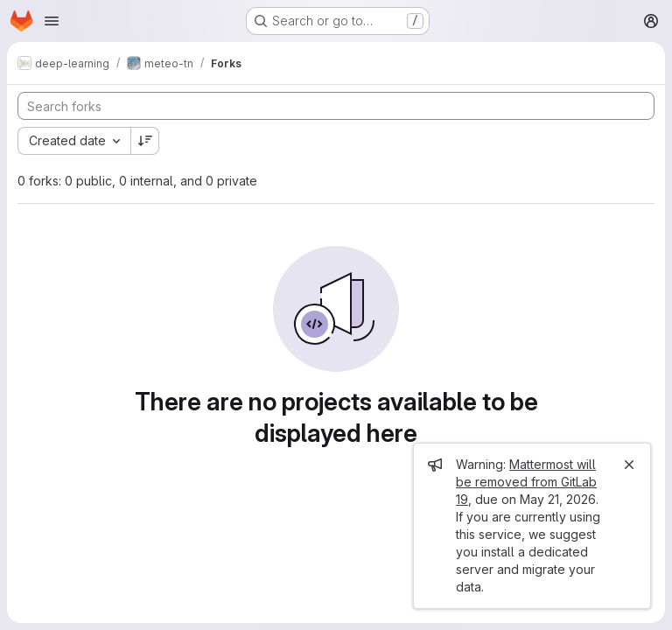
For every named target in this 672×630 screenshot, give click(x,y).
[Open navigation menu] (52, 21)
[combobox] (74, 141)
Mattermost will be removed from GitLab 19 (526, 482)
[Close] (629, 465)
